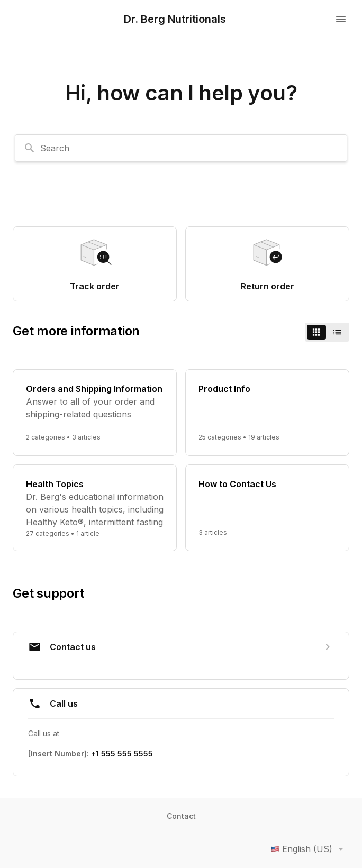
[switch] (327, 332)
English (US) (309, 849)
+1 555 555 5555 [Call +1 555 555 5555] (122, 753)
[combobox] (181, 148)
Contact (181, 816)
